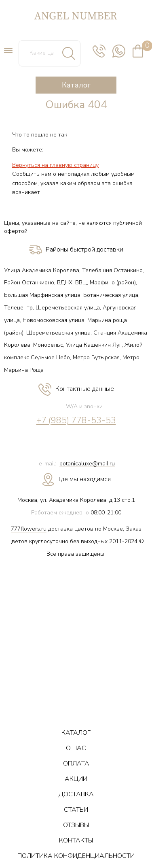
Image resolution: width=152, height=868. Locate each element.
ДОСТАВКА (76, 794)
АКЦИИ (76, 779)
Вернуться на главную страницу (55, 165)
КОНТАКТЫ (76, 840)
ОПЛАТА (76, 763)
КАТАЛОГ (76, 733)
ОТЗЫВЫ (76, 825)
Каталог (76, 85)
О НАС (76, 748)
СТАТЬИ (76, 810)
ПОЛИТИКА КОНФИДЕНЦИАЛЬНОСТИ (76, 856)
